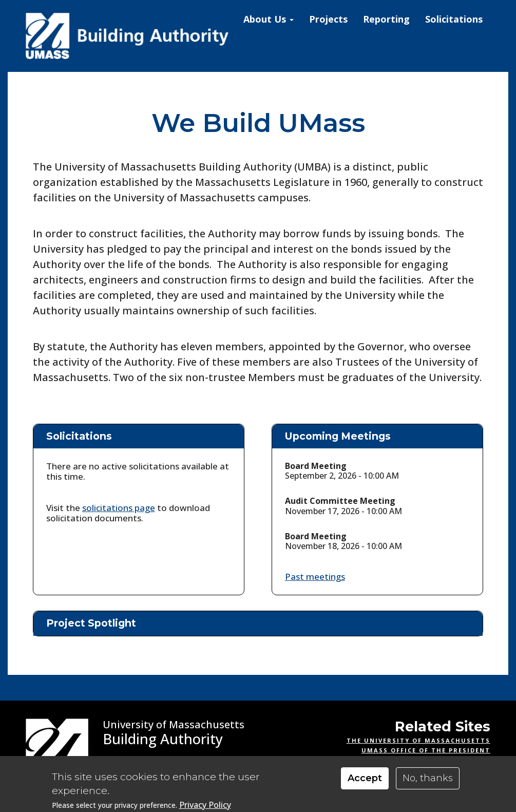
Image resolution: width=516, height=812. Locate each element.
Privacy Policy (205, 805)
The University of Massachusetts (418, 740)
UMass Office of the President (426, 750)
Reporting (386, 19)
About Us (269, 19)
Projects (328, 19)
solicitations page (119, 508)
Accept (365, 778)
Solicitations (454, 19)
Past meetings (315, 577)
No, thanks (428, 778)
